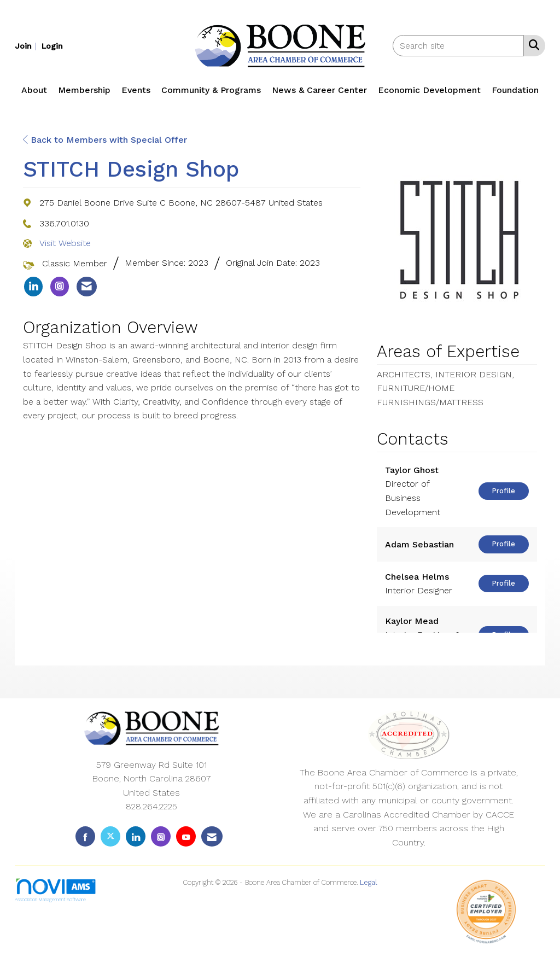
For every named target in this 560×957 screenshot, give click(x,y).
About (34, 90)
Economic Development (429, 90)
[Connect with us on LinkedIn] (136, 836)
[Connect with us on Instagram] (161, 836)
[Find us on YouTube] (186, 836)
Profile (503, 491)
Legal (369, 882)
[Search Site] (532, 45)
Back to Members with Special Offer (105, 140)
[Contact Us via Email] (212, 836)
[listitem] (27, 46)
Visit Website (65, 243)
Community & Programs (211, 90)
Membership (84, 90)
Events (136, 90)
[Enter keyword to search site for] (458, 46)
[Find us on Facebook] (85, 836)
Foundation (515, 90)
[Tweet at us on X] (110, 836)
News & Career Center (319, 90)
